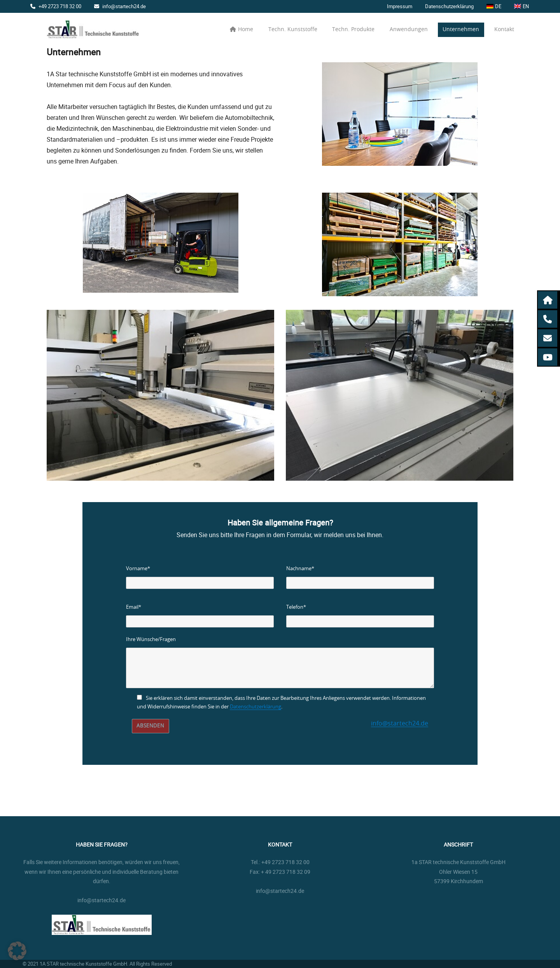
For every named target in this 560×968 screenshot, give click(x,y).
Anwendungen (409, 30)
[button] (549, 300)
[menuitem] (494, 6)
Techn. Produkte (353, 30)
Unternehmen (461, 30)
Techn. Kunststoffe (293, 30)
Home (241, 29)
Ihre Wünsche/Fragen (151, 640)
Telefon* (296, 607)
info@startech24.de (120, 6)
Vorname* (138, 569)
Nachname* (300, 569)
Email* (134, 607)
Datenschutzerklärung (449, 6)
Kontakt (504, 30)
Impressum (400, 6)
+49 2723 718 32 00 (56, 6)
